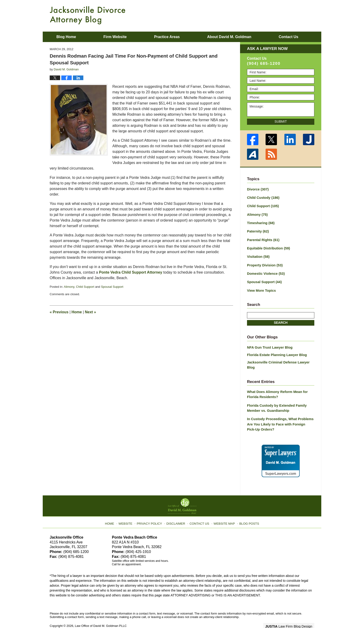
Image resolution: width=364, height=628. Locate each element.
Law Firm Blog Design (292, 614)
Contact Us (199, 510)
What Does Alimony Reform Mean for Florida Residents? (276, 384)
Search (281, 319)
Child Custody (262, 197)
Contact (288, 37)
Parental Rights (262, 238)
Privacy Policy (152, 510)
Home (77, 312)
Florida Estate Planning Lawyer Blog (275, 350)
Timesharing (260, 222)
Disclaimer (177, 510)
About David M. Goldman (229, 37)
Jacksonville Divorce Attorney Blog (88, 15)
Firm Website (115, 37)
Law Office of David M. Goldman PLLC (101, 613)
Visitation (258, 254)
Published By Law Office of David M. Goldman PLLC (284, 15)
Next (91, 312)
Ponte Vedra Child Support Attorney (131, 272)
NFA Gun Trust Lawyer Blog (268, 343)
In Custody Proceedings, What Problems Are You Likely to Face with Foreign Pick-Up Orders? (279, 412)
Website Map (223, 510)
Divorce (257, 189)
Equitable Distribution (267, 246)
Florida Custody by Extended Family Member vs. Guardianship (275, 397)
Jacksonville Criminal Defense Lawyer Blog (281, 357)
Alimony (69, 287)
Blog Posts (246, 510)
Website (129, 510)
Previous (59, 312)
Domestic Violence (265, 270)
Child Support (85, 287)
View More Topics (261, 287)
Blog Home (66, 37)
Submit (281, 121)
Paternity (257, 230)
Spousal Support (112, 287)
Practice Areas (167, 37)
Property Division (264, 262)
